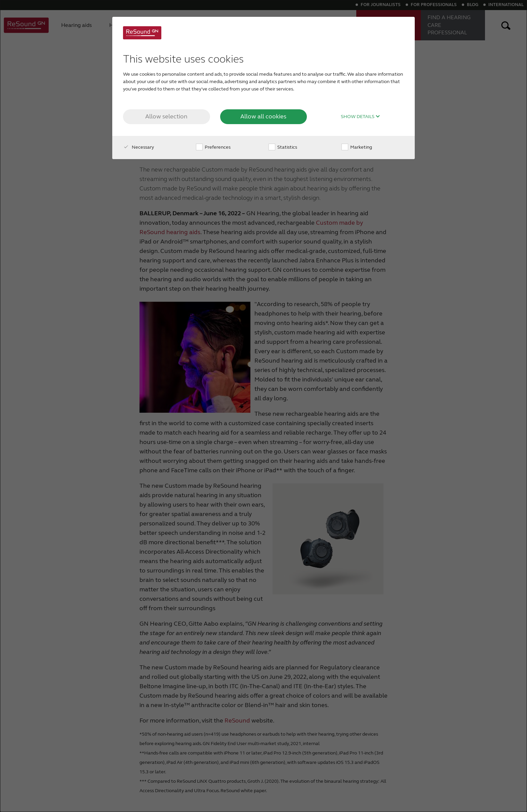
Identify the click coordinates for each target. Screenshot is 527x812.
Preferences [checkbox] (213, 147)
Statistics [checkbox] (283, 147)
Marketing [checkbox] (357, 147)
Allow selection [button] (166, 116)
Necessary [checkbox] (138, 147)
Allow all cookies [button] (263, 116)
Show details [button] (360, 117)
